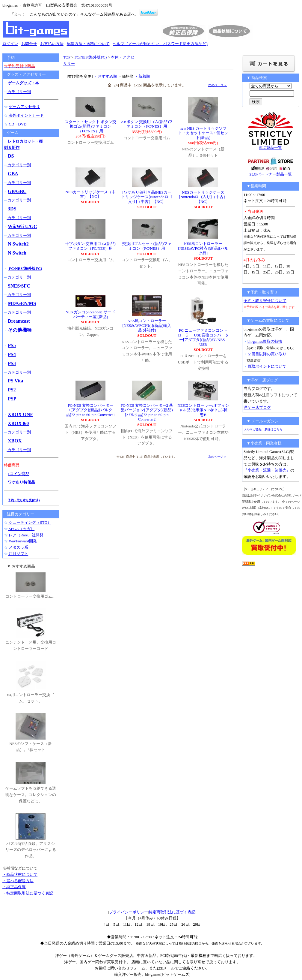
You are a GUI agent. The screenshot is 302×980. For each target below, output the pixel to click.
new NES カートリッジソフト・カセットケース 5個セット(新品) (203, 133)
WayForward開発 (22, 541)
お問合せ (29, 44)
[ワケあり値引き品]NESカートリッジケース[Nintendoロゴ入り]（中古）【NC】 (147, 197)
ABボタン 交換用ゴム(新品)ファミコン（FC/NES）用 (147, 124)
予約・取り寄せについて (265, 301)
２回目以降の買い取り (267, 354)
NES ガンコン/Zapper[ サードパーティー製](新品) (91, 314)
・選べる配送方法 (18, 881)
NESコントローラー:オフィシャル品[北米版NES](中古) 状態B (203, 410)
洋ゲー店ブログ (257, 407)
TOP (67, 57)
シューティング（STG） (30, 522)
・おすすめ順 (105, 76)
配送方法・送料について (88, 44)
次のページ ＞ (218, 85)
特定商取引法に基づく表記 (172, 912)
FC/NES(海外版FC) (91, 57)
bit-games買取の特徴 (265, 341)
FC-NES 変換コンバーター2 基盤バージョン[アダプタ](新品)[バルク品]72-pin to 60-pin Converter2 (147, 412)
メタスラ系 (18, 547)
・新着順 (142, 76)
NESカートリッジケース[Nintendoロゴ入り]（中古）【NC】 (203, 197)
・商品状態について (20, 874)
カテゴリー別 (19, 92)
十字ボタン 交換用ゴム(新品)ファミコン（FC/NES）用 (90, 246)
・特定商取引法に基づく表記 (28, 893)
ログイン (10, 44)
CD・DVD (18, 124)
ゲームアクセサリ (24, 107)
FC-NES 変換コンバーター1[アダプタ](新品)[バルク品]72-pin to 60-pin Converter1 (90, 410)
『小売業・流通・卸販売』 (267, 470)
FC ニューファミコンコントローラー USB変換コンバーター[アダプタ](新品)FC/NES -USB (203, 337)
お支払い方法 (52, 44)
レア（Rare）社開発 (26, 535)
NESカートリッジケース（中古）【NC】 (90, 194)
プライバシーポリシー (129, 912)
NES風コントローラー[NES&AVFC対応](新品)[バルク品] (203, 248)
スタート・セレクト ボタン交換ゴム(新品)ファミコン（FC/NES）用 (90, 126)
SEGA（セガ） (21, 529)
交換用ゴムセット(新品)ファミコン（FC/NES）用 (147, 246)
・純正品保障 (14, 887)
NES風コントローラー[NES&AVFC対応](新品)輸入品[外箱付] (147, 325)
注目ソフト (18, 554)
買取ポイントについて (267, 366)
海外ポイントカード (26, 115)
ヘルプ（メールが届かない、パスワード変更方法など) (160, 44)
